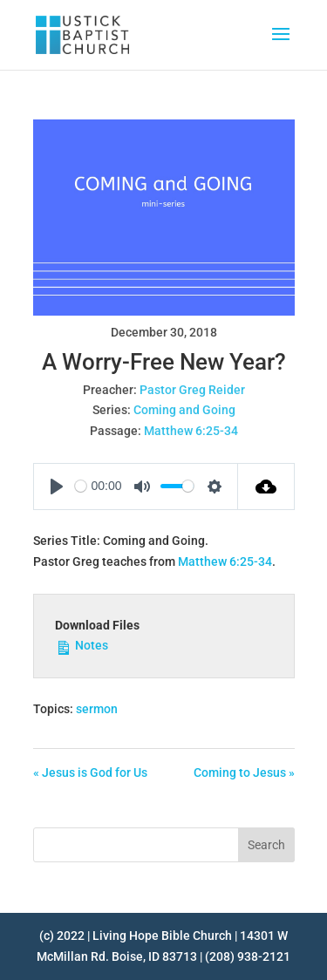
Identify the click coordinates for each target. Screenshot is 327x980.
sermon (97, 709)
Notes (82, 644)
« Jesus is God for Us (90, 772)
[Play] (57, 487)
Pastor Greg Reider (192, 390)
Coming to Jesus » (244, 772)
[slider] (81, 486)
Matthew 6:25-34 (191, 431)
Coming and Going (184, 410)
